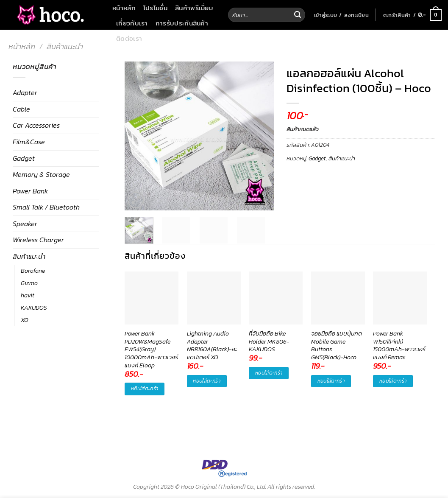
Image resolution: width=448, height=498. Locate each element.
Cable (21, 109)
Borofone (33, 271)
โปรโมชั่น (155, 8)
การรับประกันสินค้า (182, 23)
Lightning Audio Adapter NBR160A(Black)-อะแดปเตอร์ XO (212, 342)
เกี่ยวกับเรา (132, 23)
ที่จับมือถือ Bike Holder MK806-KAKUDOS (269, 342)
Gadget (24, 158)
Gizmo (29, 283)
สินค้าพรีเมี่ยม (194, 8)
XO (25, 320)
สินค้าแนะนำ (65, 46)
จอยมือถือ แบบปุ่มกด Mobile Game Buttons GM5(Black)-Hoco (337, 342)
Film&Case (29, 142)
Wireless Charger (38, 240)
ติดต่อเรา (129, 38)
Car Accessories (36, 125)
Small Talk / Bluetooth (46, 207)
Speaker (25, 224)
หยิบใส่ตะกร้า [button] (145, 389)
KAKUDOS (34, 308)
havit (28, 295)
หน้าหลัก (124, 8)
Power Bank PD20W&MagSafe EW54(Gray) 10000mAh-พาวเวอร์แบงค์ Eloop (151, 342)
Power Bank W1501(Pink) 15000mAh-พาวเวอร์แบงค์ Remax (399, 342)
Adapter (25, 92)
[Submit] (298, 15)
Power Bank (30, 191)
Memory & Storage (41, 174)
